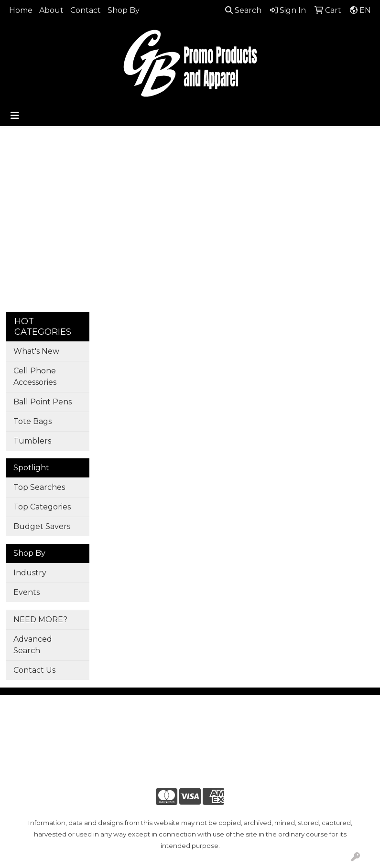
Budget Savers (42, 526)
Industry (30, 573)
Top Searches (39, 487)
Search (243, 10)
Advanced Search (33, 645)
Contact (86, 10)
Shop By (124, 10)
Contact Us (34, 670)
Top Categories (42, 507)
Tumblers (32, 441)
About (51, 10)
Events (27, 592)
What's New (36, 351)
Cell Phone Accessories (35, 376)
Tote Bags (33, 421)
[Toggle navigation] (15, 116)
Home (21, 10)
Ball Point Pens (43, 402)
